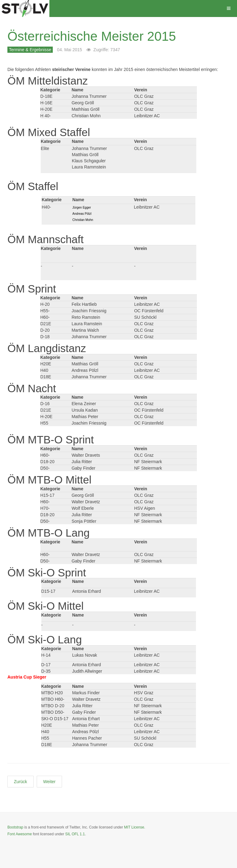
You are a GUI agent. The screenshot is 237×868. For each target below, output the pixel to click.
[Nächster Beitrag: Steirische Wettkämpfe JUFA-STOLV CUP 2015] (49, 782)
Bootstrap (15, 827)
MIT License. (135, 827)
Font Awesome (20, 834)
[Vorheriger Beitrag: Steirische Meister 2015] (21, 782)
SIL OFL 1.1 (75, 834)
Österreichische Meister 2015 (92, 36)
